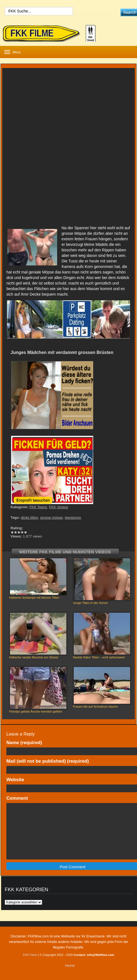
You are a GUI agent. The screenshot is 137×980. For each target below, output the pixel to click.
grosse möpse (52, 518)
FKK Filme (30, 955)
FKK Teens (38, 507)
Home (70, 965)
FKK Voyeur (59, 507)
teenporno (73, 518)
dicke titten (29, 518)
